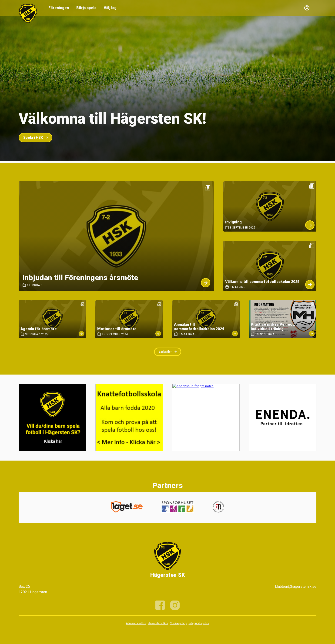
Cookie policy (178, 623)
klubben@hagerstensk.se (296, 586)
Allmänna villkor (136, 623)
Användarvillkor (158, 623)
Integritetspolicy (199, 623)
